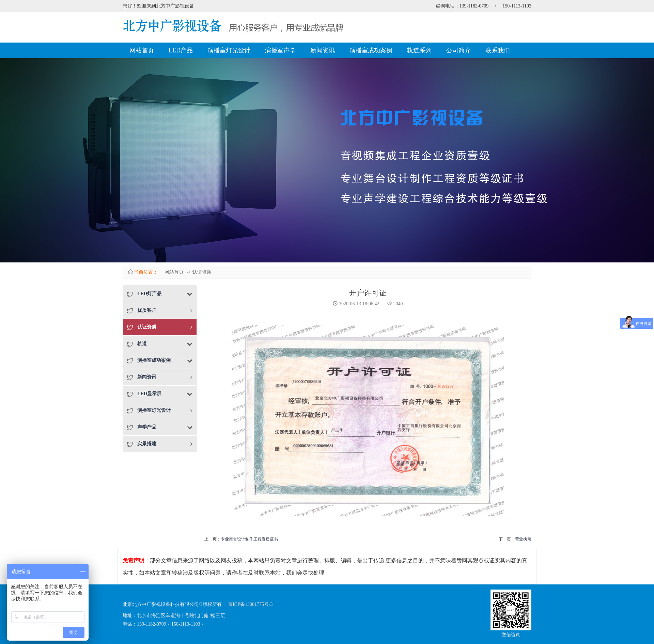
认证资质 (202, 272)
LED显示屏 (149, 394)
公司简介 (458, 50)
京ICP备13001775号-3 (250, 604)
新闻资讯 (323, 50)
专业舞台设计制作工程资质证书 (249, 539)
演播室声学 (280, 50)
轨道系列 (419, 50)
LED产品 (181, 50)
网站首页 (142, 50)
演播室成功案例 (371, 50)
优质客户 (147, 310)
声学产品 (147, 427)
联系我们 (498, 50)
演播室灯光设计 (229, 50)
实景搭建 (147, 444)
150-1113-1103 (517, 6)
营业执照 (523, 539)
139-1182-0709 (474, 6)
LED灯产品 (149, 294)
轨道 (142, 344)
